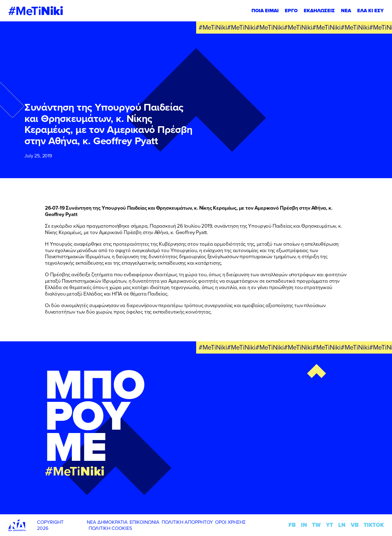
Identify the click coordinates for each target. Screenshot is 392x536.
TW (316, 525)
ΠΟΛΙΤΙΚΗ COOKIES (110, 528)
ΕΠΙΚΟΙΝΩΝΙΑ (145, 522)
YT (330, 525)
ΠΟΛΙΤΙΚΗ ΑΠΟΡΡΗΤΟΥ (187, 522)
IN (304, 525)
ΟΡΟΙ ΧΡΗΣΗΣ (230, 522)
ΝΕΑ (346, 11)
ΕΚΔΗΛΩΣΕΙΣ (319, 11)
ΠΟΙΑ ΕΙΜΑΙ (265, 11)
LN (342, 525)
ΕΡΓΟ (291, 11)
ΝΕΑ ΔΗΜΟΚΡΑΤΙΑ (107, 522)
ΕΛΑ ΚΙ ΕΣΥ (370, 11)
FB (292, 525)
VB (355, 525)
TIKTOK (374, 525)
